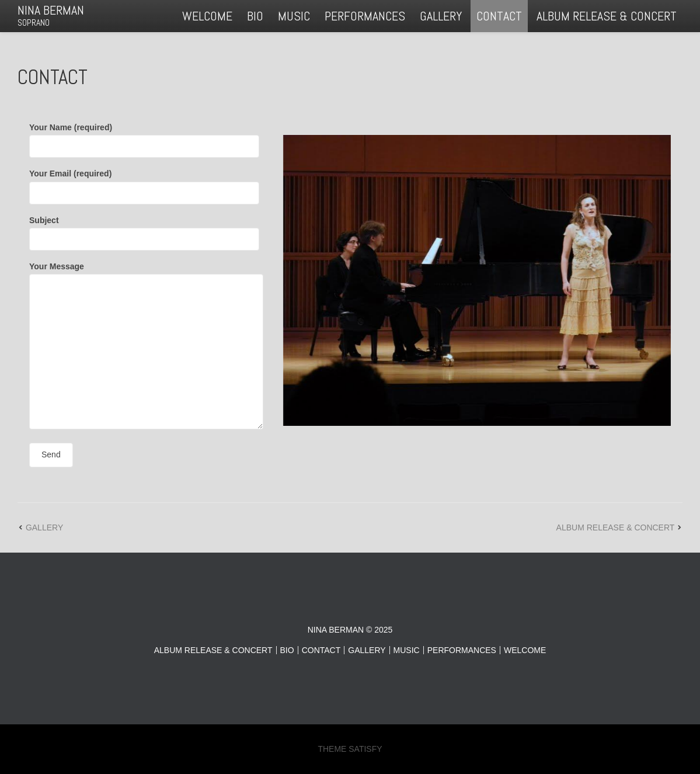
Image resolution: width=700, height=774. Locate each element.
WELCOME (207, 16)
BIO (255, 16)
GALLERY (441, 16)
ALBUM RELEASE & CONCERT (607, 16)
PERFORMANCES (365, 16)
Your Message (146, 346)
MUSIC (294, 16)
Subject (144, 230)
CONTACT (499, 16)
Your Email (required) (144, 183)
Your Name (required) (144, 137)
